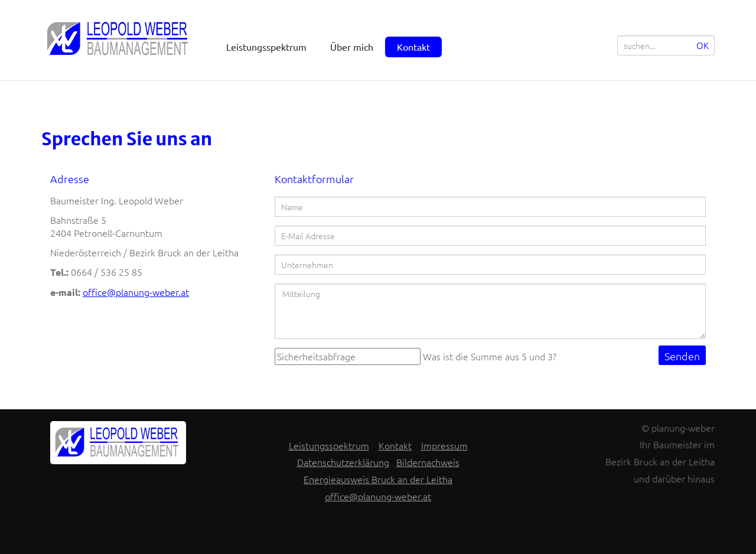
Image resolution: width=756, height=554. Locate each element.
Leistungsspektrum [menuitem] (266, 47)
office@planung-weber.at (136, 292)
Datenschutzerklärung (343, 462)
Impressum (444, 445)
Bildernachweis (428, 462)
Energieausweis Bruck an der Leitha (378, 479)
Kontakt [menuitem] (413, 47)
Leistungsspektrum (329, 445)
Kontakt (395, 445)
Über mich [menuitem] (352, 47)
